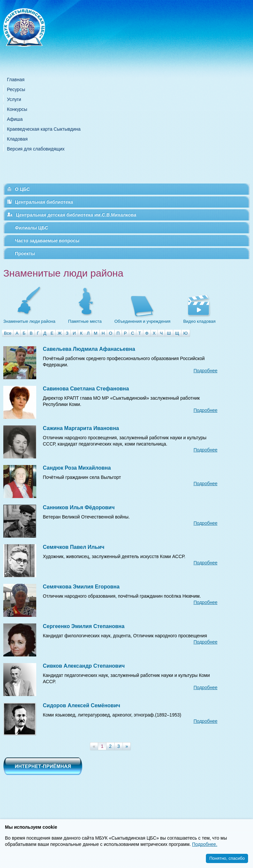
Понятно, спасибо (227, 858)
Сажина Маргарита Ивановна (81, 428)
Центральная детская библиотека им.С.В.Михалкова (76, 215)
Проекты (25, 253)
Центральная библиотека (44, 202)
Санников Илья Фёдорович (79, 507)
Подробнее (205, 371)
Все (8, 333)
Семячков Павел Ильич (74, 547)
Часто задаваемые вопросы (47, 241)
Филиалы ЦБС (31, 228)
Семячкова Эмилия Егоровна (81, 587)
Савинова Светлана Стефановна (86, 389)
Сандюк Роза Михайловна (77, 468)
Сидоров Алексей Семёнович (82, 705)
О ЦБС (22, 189)
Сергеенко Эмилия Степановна (84, 626)
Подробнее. (205, 844)
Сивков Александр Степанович (84, 666)
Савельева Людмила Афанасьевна (89, 349)
